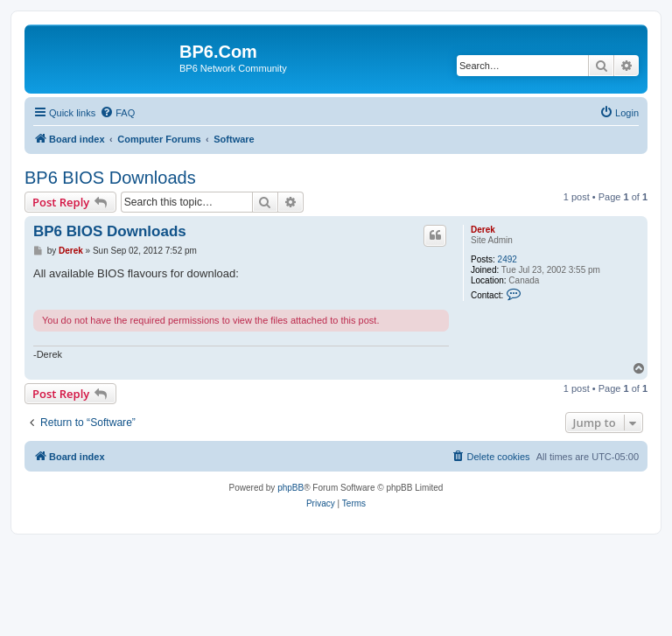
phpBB (290, 488)
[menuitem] (117, 113)
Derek (483, 230)
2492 (507, 259)
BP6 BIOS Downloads (110, 178)
